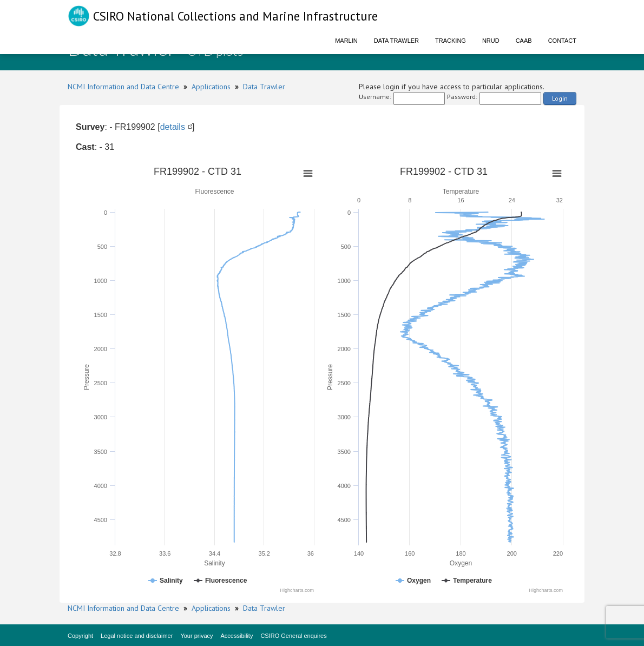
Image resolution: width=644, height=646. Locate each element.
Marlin (346, 41)
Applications (211, 87)
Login (560, 98)
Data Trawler (396, 41)
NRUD (491, 41)
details (173, 127)
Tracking (451, 41)
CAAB (524, 41)
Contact (562, 41)
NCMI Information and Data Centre (123, 87)
